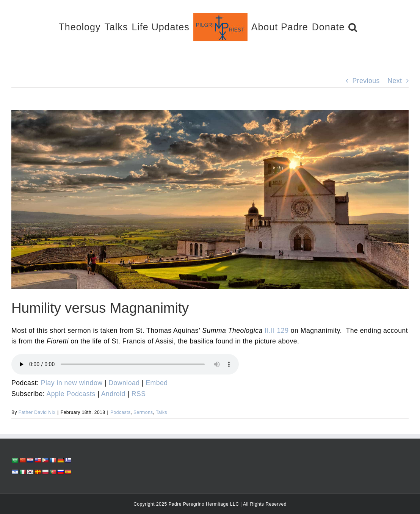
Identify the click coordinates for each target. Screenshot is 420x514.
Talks (161, 412)
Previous (366, 81)
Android (113, 394)
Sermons (143, 412)
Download (124, 383)
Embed (157, 383)
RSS (139, 394)
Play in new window (72, 383)
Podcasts (120, 412)
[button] (353, 27)
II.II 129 (277, 331)
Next (395, 81)
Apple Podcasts (71, 394)
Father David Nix (37, 412)
